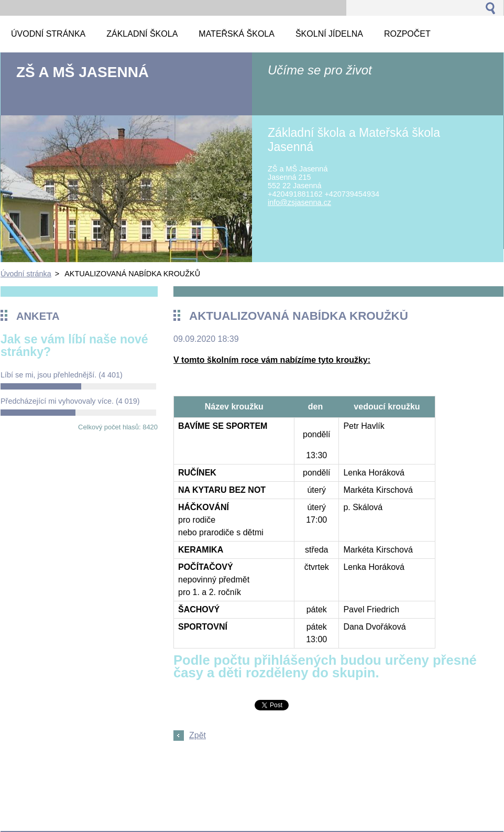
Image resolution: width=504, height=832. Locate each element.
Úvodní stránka (26, 274)
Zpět (198, 735)
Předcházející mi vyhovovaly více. (70, 401)
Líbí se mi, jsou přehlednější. (62, 375)
